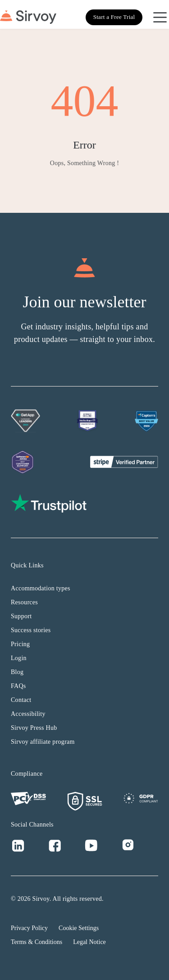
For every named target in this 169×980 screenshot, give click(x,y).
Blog (17, 672)
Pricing (20, 644)
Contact (21, 700)
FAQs (18, 686)
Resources (24, 602)
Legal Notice (89, 942)
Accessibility (28, 714)
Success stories (31, 630)
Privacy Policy (29, 928)
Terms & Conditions (37, 942)
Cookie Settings (79, 928)
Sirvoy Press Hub (34, 728)
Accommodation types (41, 588)
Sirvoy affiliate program (43, 742)
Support (21, 616)
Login (19, 658)
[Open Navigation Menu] (160, 17)
